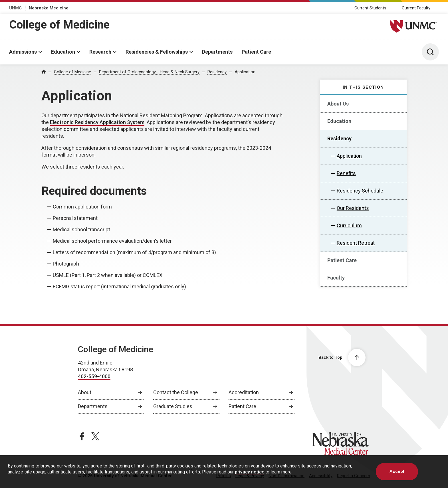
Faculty (336, 278)
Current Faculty (416, 8)
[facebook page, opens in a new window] (82, 436)
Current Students (370, 8)
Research (100, 52)
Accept (397, 471)
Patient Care (256, 52)
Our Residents (353, 208)
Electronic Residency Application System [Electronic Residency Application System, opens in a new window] (97, 122)
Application (245, 72)
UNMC (15, 8)
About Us (338, 104)
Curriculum (349, 225)
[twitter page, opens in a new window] (95, 436)
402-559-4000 (94, 376)
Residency (217, 72)
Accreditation (244, 392)
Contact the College (176, 392)
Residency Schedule (360, 191)
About (85, 392)
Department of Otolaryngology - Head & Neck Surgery (149, 72)
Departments (217, 52)
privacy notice (250, 472)
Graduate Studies (173, 406)
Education (63, 52)
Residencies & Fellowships (157, 52)
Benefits (346, 173)
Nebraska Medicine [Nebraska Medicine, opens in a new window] (49, 8)
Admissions (23, 52)
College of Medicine (59, 25)
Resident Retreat (356, 243)
